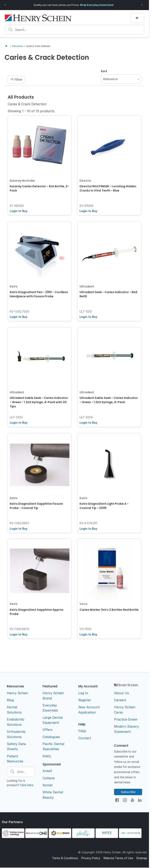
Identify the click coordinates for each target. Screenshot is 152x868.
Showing (31, 111)
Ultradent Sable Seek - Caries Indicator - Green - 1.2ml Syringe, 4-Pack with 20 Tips (39, 402)
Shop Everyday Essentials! (97, 5)
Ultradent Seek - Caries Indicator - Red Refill (108, 294)
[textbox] (74, 30)
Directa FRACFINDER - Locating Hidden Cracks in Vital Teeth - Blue (108, 188)
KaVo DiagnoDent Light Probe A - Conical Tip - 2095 (104, 506)
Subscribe (128, 792)
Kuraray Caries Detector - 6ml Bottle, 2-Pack (39, 188)
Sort (104, 71)
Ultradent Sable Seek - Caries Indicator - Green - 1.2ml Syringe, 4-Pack (109, 400)
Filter (18, 80)
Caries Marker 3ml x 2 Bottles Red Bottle (109, 610)
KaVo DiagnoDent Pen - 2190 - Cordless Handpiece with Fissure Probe (39, 294)
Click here (27, 785)
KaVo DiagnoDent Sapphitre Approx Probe (37, 612)
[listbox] (121, 79)
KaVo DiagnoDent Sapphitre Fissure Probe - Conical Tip (36, 506)
